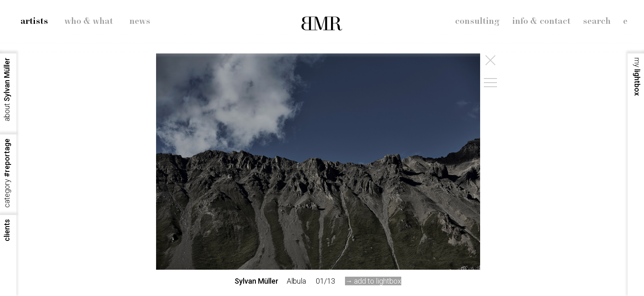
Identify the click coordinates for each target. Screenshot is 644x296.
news (140, 21)
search (597, 21)
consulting (477, 21)
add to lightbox (378, 281)
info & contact (541, 21)
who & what (89, 21)
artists (34, 21)
